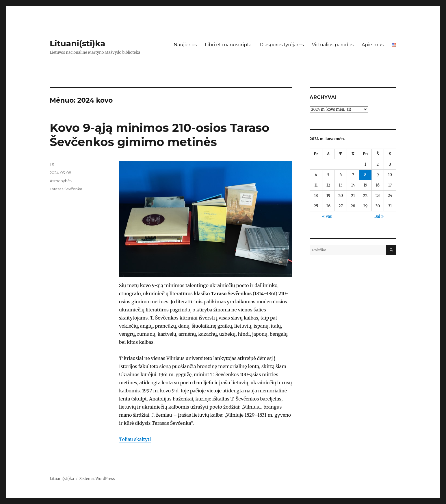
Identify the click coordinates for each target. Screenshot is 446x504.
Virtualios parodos (333, 45)
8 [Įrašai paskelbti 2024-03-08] (365, 175)
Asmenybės (61, 181)
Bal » (379, 216)
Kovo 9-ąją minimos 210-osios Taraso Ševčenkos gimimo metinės (160, 135)
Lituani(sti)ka (78, 43)
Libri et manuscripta (228, 45)
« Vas (327, 216)
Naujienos (185, 45)
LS (52, 165)
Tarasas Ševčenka (66, 189)
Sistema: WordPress (97, 479)
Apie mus (373, 45)
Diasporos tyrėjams (282, 45)
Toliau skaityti (135, 439)
